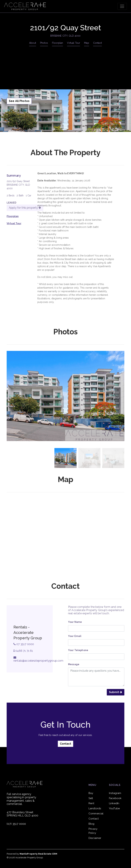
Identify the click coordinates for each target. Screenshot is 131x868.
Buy (91, 793)
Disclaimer (95, 838)
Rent (91, 803)
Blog (92, 824)
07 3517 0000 (24, 644)
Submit (116, 692)
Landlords (95, 808)
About (33, 43)
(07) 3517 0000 (16, 824)
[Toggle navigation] (122, 6)
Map (86, 43)
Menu (92, 785)
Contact (97, 43)
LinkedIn (114, 803)
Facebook (115, 798)
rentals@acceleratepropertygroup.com (38, 659)
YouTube (114, 808)
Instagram (115, 793)
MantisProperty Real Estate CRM (38, 854)
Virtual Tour (74, 43)
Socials (115, 785)
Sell (91, 798)
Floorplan (57, 43)
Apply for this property (25, 208)
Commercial (96, 814)
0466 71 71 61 (23, 651)
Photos (44, 43)
